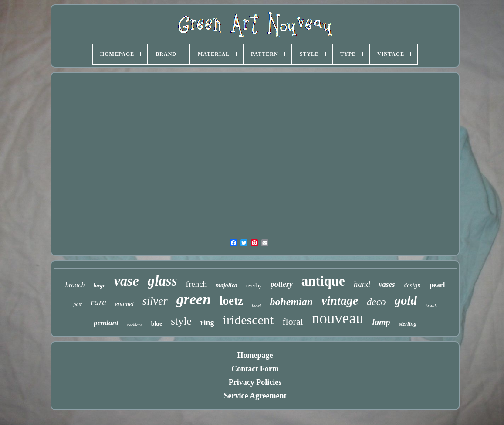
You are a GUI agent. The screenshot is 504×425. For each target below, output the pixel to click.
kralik (431, 305)
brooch (75, 285)
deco (376, 302)
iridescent (249, 320)
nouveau (338, 318)
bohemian (291, 302)
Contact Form (255, 369)
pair (78, 304)
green (194, 299)
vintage (340, 301)
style (181, 321)
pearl (437, 285)
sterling (408, 324)
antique (323, 281)
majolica (227, 285)
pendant (106, 323)
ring (207, 323)
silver (155, 301)
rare (98, 302)
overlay (254, 286)
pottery (282, 284)
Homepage (255, 355)
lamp (381, 322)
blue (157, 324)
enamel (124, 304)
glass (162, 281)
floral (293, 321)
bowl (256, 305)
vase (127, 281)
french (197, 284)
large (99, 285)
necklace (135, 325)
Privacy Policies (255, 382)
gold (406, 300)
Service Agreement (255, 396)
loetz (231, 301)
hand (362, 284)
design (412, 285)
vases (387, 284)
